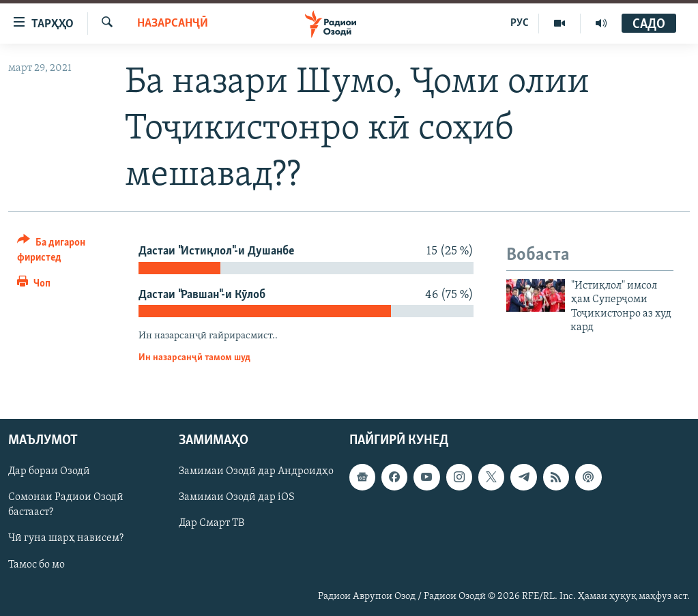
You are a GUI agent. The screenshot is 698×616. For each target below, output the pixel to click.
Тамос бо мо (37, 564)
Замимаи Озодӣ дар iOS (237, 497)
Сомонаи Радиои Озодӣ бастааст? (66, 505)
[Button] (66, 252)
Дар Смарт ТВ (212, 523)
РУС (520, 23)
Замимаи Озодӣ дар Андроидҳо (256, 471)
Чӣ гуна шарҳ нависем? (66, 538)
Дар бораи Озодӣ (49, 471)
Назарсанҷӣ (173, 24)
